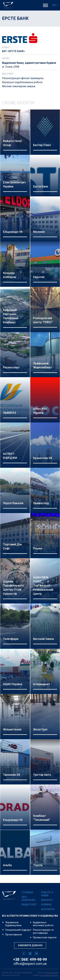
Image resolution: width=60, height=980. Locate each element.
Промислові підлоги (45, 937)
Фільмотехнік (12, 729)
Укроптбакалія (13, 503)
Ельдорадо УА (13, 232)
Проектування (14, 935)
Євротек (39, 277)
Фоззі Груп (40, 729)
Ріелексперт (11, 367)
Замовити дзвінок (30, 945)
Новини (46, 905)
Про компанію (28, 899)
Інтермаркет (42, 684)
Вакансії (47, 900)
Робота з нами (47, 894)
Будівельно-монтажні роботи (43, 924)
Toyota (38, 865)
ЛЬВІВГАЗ (10, 413)
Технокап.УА (12, 775)
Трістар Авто (42, 775)
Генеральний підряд (17, 930)
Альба (7, 865)
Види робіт (29, 905)
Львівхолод (41, 503)
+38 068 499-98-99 (30, 960)
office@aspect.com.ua (30, 964)
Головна (27, 892)
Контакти (48, 909)
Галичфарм (11, 639)
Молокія (39, 232)
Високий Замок (44, 639)
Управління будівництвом (13, 924)
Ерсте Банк (41, 186)
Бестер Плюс (42, 145)
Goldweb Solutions (50, 975)
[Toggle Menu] (45, 5)
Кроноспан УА (43, 458)
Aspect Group (52, 973)
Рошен (38, 548)
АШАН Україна (13, 684)
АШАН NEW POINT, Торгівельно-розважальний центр (43, 586)
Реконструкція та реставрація (43, 931)
